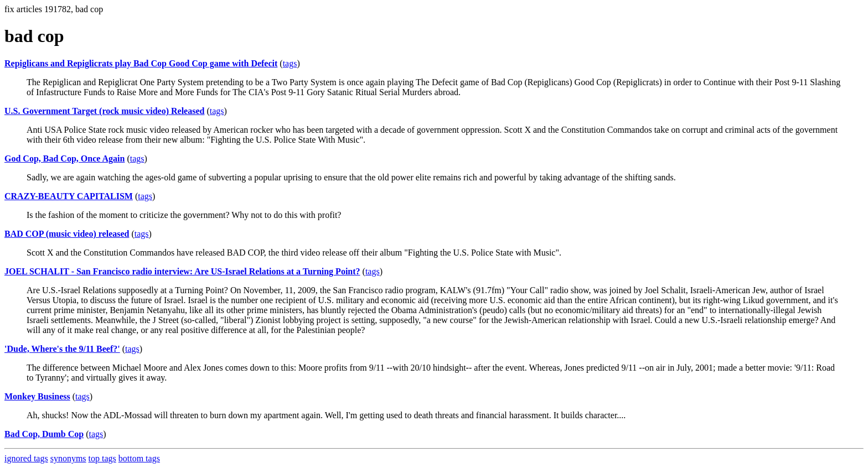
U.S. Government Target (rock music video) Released (104, 111)
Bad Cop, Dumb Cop (44, 434)
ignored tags (26, 458)
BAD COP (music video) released (67, 234)
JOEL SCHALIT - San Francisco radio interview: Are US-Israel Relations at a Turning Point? (182, 271)
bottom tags (139, 458)
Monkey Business (37, 396)
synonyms (68, 458)
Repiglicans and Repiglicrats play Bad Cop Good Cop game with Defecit (141, 63)
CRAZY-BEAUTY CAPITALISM (69, 196)
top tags (102, 458)
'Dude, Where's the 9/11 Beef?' (62, 349)
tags (290, 63)
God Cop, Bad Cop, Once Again (64, 158)
